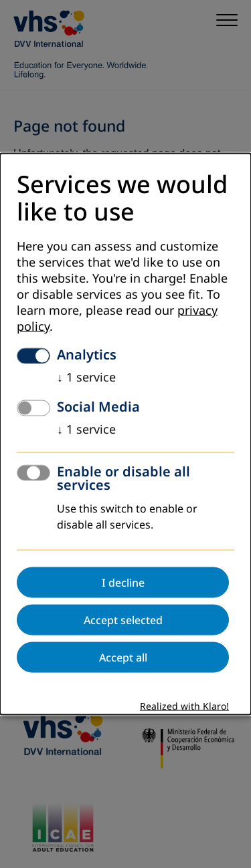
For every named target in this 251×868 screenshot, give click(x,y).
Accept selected (123, 620)
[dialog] (125, 434)
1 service (86, 378)
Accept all (123, 658)
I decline (123, 583)
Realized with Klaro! (184, 707)
